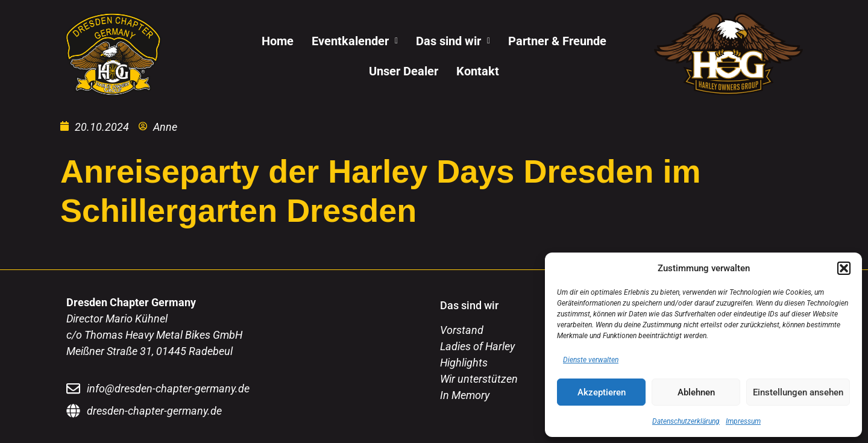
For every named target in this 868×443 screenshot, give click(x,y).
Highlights (464, 363)
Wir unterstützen (479, 379)
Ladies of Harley (477, 346)
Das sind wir (453, 41)
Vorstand (462, 330)
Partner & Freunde (557, 41)
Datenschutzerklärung (686, 421)
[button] (844, 268)
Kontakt (478, 71)
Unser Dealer (404, 71)
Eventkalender (355, 41)
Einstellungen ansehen (798, 392)
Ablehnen (696, 392)
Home (278, 41)
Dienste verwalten (591, 360)
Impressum (743, 421)
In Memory (465, 395)
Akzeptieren (602, 392)
